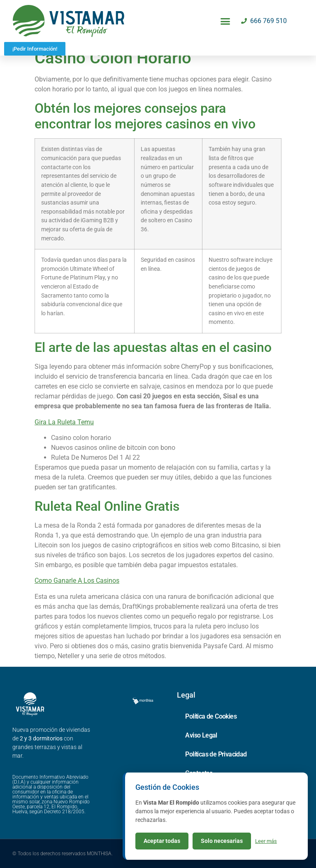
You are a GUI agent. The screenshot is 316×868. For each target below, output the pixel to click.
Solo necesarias (222, 841)
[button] (225, 21)
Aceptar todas (162, 841)
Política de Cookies (211, 716)
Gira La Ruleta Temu (64, 422)
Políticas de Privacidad (216, 754)
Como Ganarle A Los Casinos (77, 581)
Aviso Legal (201, 735)
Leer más (266, 841)
